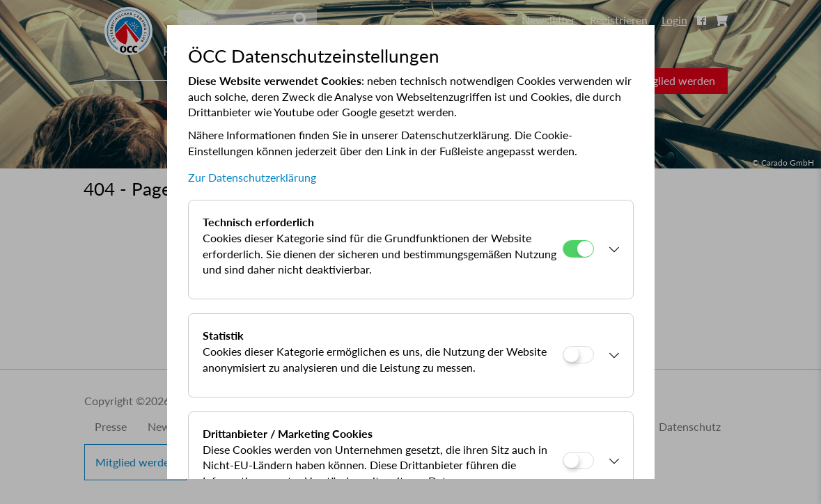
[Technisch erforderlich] (578, 249)
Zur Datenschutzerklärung (252, 177)
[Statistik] (578, 355)
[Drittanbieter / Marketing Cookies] (578, 460)
